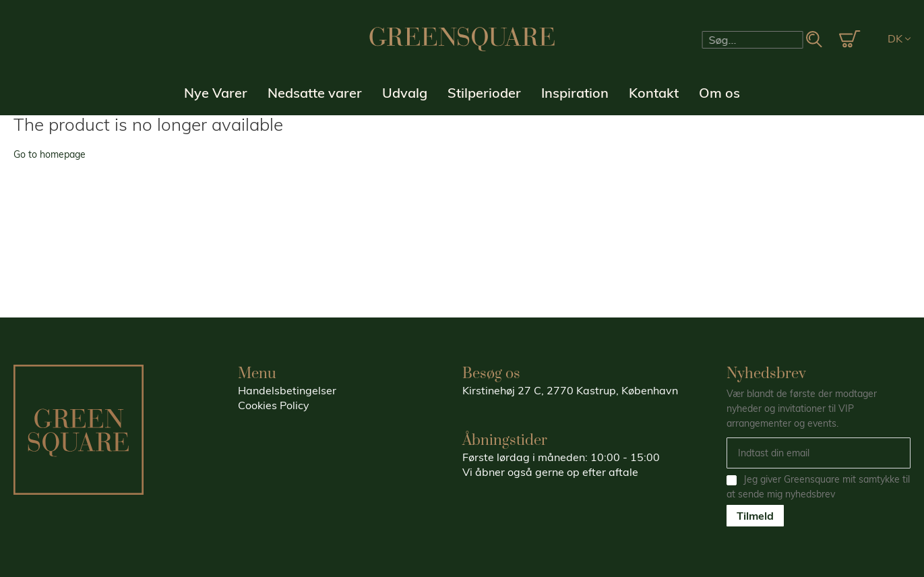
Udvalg (405, 93)
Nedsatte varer (315, 93)
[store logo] (462, 39)
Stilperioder (484, 93)
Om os (719, 93)
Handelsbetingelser (287, 390)
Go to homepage (50, 154)
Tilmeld (755, 516)
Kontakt (654, 93)
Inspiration (575, 93)
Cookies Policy (274, 405)
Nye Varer (216, 93)
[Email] (819, 453)
